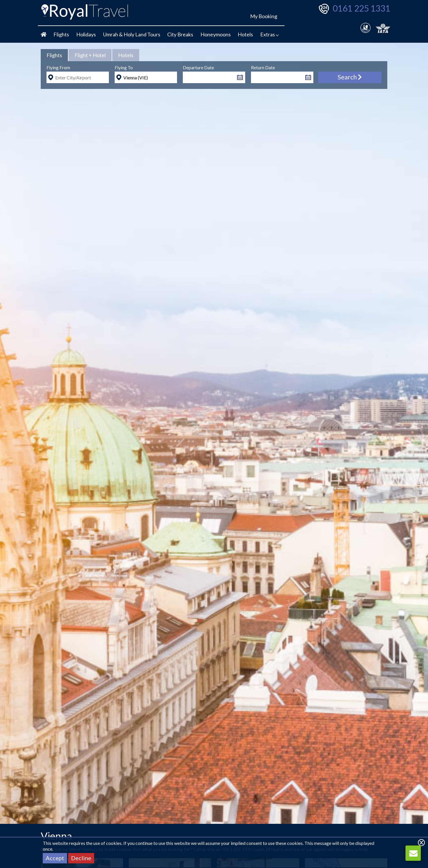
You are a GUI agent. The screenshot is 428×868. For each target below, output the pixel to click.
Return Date (263, 67)
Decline (81, 858)
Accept (55, 858)
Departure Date (198, 67)
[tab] (54, 55)
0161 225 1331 (361, 8)
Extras (270, 34)
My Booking (264, 16)
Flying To (124, 67)
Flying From (58, 67)
